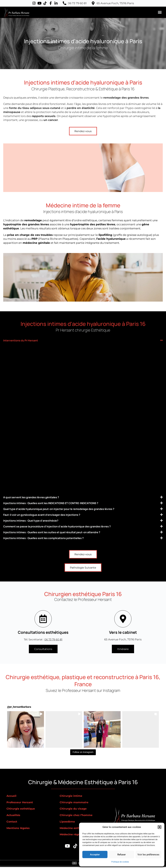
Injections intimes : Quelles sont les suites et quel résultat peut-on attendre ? (65, 532)
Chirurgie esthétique (21, 810)
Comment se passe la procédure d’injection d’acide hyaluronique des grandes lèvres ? (71, 526)
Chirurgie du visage (74, 810)
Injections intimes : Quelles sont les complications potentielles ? (55, 538)
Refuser (122, 855)
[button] (160, 827)
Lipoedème (68, 823)
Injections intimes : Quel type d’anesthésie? (38, 521)
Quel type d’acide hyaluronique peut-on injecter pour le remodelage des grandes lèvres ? (73, 509)
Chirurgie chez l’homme (77, 816)
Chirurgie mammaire (75, 803)
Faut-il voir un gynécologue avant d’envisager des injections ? (52, 515)
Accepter (95, 855)
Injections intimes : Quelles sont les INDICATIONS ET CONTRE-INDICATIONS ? (64, 503)
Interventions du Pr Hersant (25, 340)
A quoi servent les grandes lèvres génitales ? (38, 497)
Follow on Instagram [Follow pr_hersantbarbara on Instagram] (83, 753)
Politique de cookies (120, 862)
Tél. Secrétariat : (43, 640)
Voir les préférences (148, 855)
